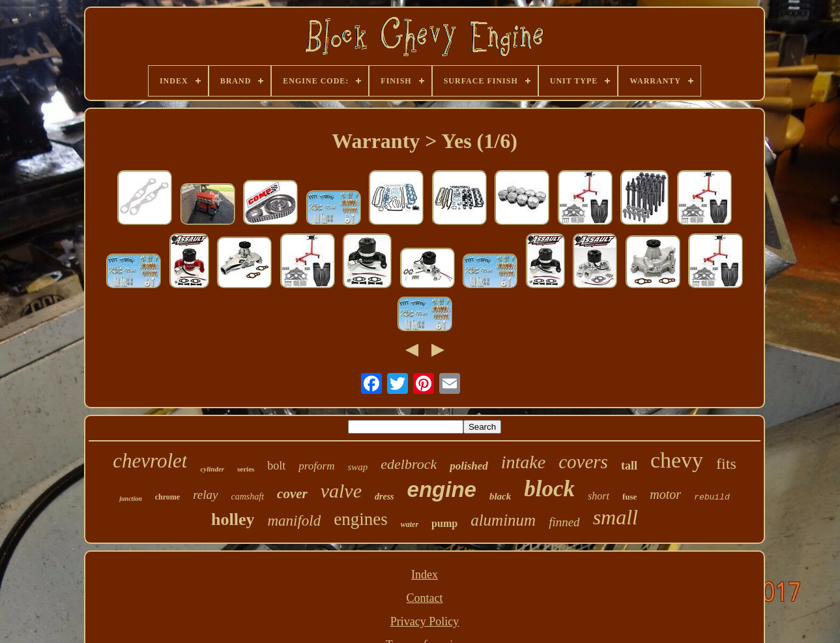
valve (341, 491)
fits (726, 464)
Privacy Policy (425, 621)
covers (583, 462)
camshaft (248, 497)
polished (469, 466)
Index (425, 575)
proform (316, 466)
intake (523, 462)
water (410, 524)
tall (629, 466)
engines (360, 519)
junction (130, 499)
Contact (425, 598)
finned (564, 522)
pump (444, 523)
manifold (294, 521)
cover (292, 494)
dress (384, 497)
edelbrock (409, 464)
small (616, 517)
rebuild (712, 497)
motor (665, 494)
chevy (677, 460)
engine (442, 489)
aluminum (503, 520)
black (500, 496)
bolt (276, 466)
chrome (167, 497)
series (246, 469)
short (599, 496)
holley (233, 519)
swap (357, 467)
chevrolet (150, 461)
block (549, 489)
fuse (630, 497)
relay (205, 495)
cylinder (212, 469)
